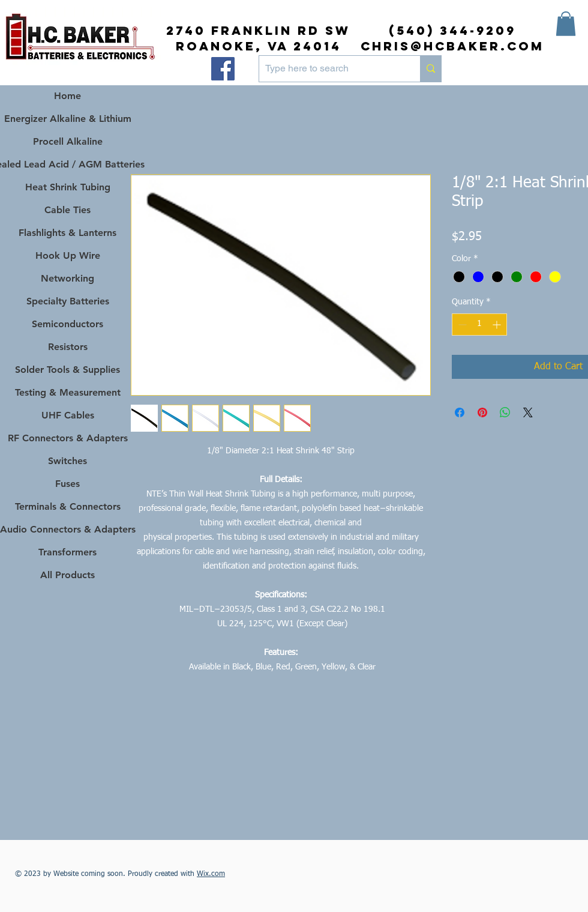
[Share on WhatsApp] (505, 412)
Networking (67, 278)
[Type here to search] (330, 69)
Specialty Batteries (68, 301)
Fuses (67, 484)
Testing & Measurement (68, 392)
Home (67, 96)
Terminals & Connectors (68, 506)
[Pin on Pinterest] (482, 412)
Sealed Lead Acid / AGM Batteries (67, 164)
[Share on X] (528, 412)
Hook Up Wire (68, 255)
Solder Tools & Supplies (67, 370)
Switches (67, 461)
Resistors (68, 347)
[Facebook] (223, 69)
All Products (67, 575)
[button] (566, 24)
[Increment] (498, 325)
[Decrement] (461, 325)
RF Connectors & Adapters (68, 438)
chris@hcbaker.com (452, 46)
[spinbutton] (479, 325)
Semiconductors (67, 324)
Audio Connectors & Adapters (67, 529)
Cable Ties (67, 210)
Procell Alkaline (68, 141)
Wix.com (211, 874)
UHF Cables (68, 415)
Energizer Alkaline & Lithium (68, 119)
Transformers (67, 552)
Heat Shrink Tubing (68, 187)
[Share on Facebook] (460, 412)
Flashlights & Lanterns (67, 233)
